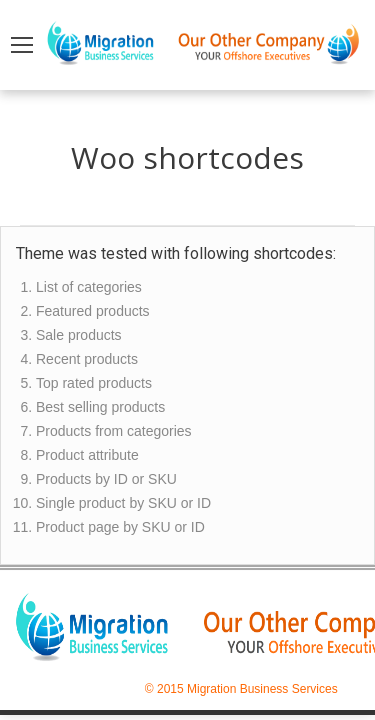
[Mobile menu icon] (22, 45)
